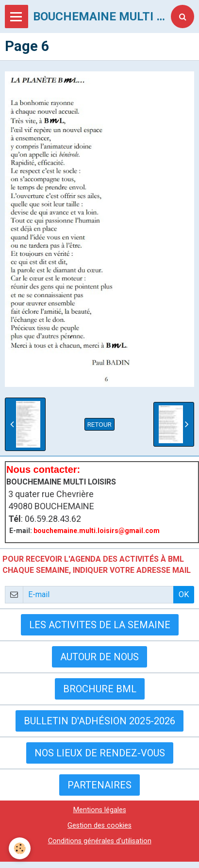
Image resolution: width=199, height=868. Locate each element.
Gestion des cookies (99, 826)
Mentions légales (100, 810)
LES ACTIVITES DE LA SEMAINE (100, 625)
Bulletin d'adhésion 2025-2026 (99, 721)
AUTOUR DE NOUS (99, 657)
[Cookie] (20, 848)
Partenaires (99, 785)
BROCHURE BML (100, 689)
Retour (99, 424)
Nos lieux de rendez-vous (100, 753)
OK (184, 594)
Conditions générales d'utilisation (100, 841)
